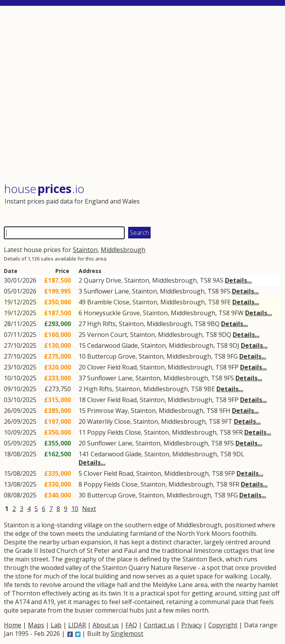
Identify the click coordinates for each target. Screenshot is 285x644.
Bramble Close (108, 302)
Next (89, 509)
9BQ (213, 324)
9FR (238, 432)
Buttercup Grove (111, 356)
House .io (44, 189)
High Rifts (101, 324)
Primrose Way (107, 411)
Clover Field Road (112, 367)
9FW (237, 313)
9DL (239, 454)
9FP (233, 367)
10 (75, 509)
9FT (227, 421)
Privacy (191, 625)
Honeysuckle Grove (112, 313)
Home (13, 625)
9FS (225, 291)
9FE (226, 302)
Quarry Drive (102, 280)
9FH (225, 411)
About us (106, 625)
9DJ (234, 345)
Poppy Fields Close (114, 432)
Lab (56, 625)
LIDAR (77, 625)
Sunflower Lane (106, 291)
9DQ (225, 335)
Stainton (85, 250)
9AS (218, 280)
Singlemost (127, 634)
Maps (36, 625)
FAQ (131, 625)
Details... (238, 280)
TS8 (205, 280)
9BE (209, 389)
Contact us (159, 625)
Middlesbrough (123, 250)
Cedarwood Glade (112, 345)
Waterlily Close (109, 421)
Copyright (223, 625)
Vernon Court (107, 335)
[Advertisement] (142, 95)
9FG (232, 356)
